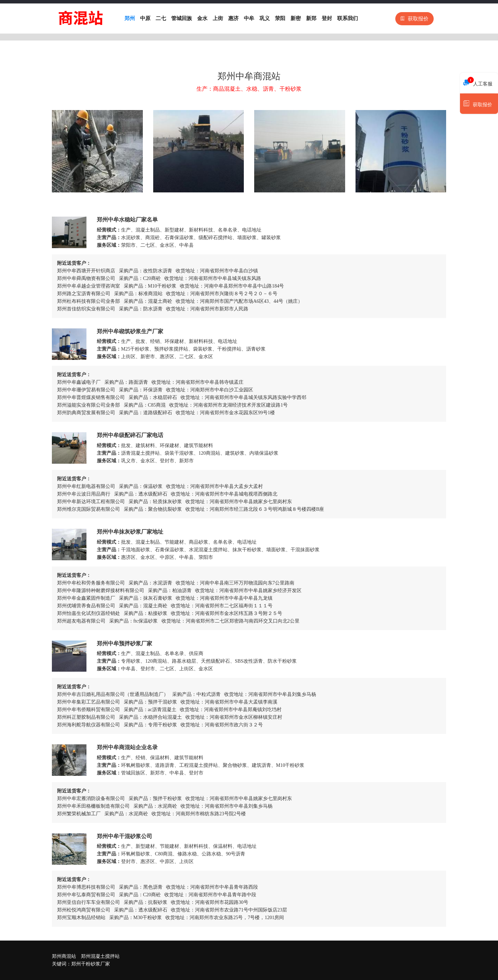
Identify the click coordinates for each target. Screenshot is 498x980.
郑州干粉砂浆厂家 (91, 964)
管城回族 (182, 18)
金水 (202, 18)
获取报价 (414, 19)
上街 (218, 18)
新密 (296, 18)
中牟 (249, 18)
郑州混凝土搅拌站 (100, 956)
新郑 (311, 18)
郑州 (130, 18)
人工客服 (478, 82)
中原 (145, 18)
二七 (161, 18)
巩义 (265, 18)
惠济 (233, 18)
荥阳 (280, 18)
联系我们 (348, 18)
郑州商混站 (64, 956)
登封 (327, 18)
